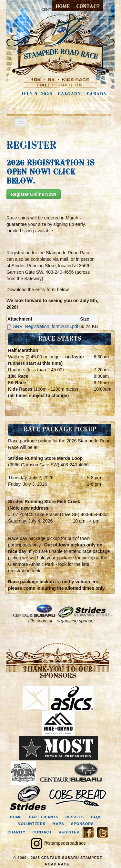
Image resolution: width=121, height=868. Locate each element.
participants (44, 817)
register (69, 832)
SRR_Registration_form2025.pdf (45, 326)
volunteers (32, 824)
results (75, 817)
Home (63, 7)
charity (16, 832)
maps (58, 824)
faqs (96, 817)
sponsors (82, 824)
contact (88, 7)
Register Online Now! (34, 194)
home (16, 817)
